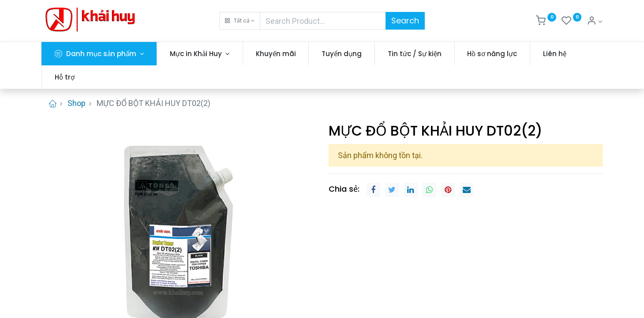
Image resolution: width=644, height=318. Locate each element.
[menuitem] (276, 54)
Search (405, 21)
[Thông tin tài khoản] (595, 22)
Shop (77, 103)
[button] (240, 21)
